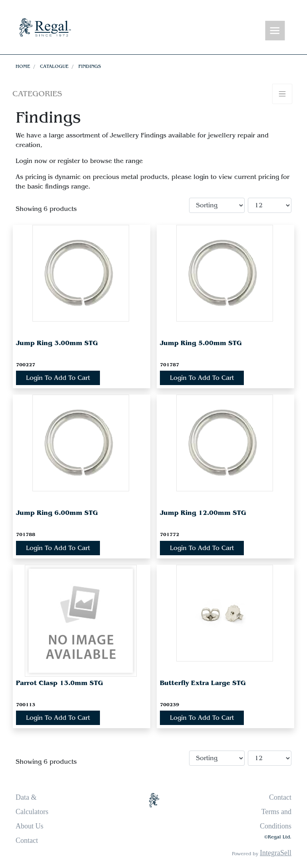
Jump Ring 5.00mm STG (201, 343)
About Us (30, 826)
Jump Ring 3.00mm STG (57, 343)
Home (23, 66)
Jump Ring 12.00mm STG (203, 513)
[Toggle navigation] (275, 31)
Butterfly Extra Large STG (203, 683)
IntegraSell (276, 853)
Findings (90, 66)
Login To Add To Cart (58, 378)
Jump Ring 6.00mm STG (57, 513)
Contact (27, 840)
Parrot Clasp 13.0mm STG (60, 683)
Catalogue (54, 66)
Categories (37, 94)
